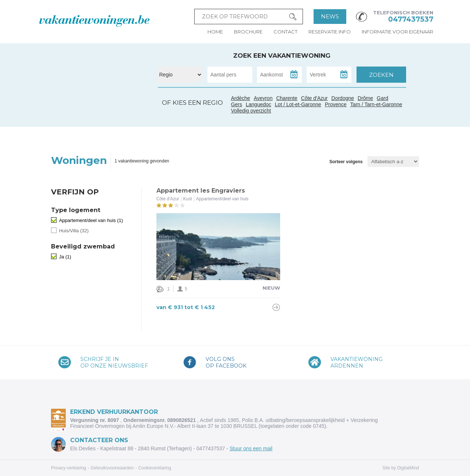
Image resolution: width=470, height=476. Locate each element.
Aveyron (263, 98)
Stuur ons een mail (251, 448)
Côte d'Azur (134, 114)
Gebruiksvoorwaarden (112, 468)
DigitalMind (408, 468)
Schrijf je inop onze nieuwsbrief (114, 362)
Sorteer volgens (346, 162)
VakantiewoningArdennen (357, 362)
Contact (285, 32)
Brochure (248, 32)
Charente (287, 98)
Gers (88, 110)
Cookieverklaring (154, 468)
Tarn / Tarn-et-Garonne (100, 113)
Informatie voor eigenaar (397, 32)
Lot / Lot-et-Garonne (298, 104)
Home (215, 32)
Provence (336, 104)
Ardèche (116, 102)
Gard (115, 111)
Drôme (365, 98)
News (330, 16)
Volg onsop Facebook (226, 362)
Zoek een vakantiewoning (282, 56)
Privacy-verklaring (68, 468)
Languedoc (108, 119)
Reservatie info (330, 32)
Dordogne (343, 98)
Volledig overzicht (251, 111)
